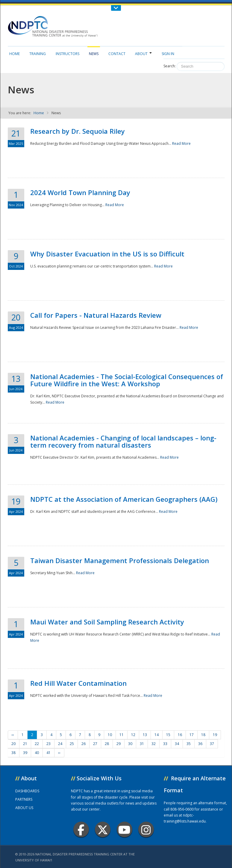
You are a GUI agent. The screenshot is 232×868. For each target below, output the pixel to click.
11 (122, 735)
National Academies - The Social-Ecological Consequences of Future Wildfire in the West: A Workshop (127, 380)
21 (25, 744)
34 (177, 744)
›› (59, 753)
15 (168, 735)
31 (142, 744)
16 (180, 735)
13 (145, 735)
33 (165, 744)
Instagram (146, 830)
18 (203, 735)
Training (38, 54)
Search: (170, 66)
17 (192, 735)
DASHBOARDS (27, 791)
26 (84, 744)
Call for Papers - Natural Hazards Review (96, 315)
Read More (181, 143)
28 (107, 744)
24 (60, 744)
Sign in (168, 54)
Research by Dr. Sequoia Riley (78, 131)
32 (154, 744)
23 (48, 744)
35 (189, 744)
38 (13, 753)
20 (13, 744)
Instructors (68, 54)
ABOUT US (24, 808)
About (143, 54)
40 (37, 753)
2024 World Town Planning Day (80, 192)
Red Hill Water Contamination (78, 683)
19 (215, 735)
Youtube (124, 830)
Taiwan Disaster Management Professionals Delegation (120, 560)
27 (95, 744)
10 (110, 735)
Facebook (81, 830)
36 (200, 744)
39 (25, 753)
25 (72, 744)
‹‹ (13, 735)
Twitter (103, 830)
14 (157, 735)
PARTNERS (24, 799)
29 (119, 744)
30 (130, 744)
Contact (117, 54)
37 (212, 744)
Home (15, 54)
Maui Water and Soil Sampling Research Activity (107, 622)
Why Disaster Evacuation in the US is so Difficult (107, 254)
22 (37, 744)
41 (48, 753)
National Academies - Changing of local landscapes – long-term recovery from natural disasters (123, 441)
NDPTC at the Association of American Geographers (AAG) (124, 499)
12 (133, 735)
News (94, 54)
